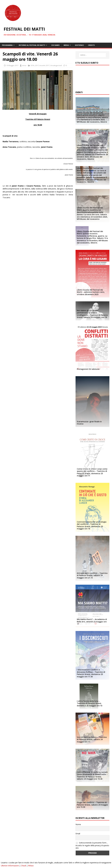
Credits (91, 45)
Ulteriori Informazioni (10, 866)
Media (66, 45)
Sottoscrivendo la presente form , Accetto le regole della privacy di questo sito (92, 845)
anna (24, 65)
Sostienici (79, 45)
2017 (37, 65)
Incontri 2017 (44, 65)
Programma (7, 45)
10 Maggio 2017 (12, 65)
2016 (32, 65)
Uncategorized (56, 65)
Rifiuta (31, 866)
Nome (78, 824)
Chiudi (23, 866)
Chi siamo (55, 45)
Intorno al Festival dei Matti (32, 45)
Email (78, 834)
